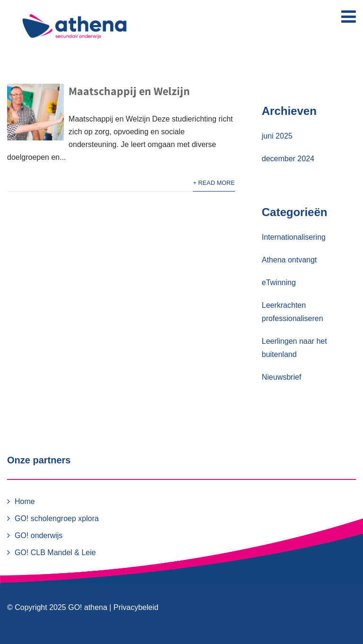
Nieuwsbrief (282, 377)
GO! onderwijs (39, 535)
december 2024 (288, 159)
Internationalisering (294, 237)
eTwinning (279, 283)
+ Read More (214, 183)
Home (25, 501)
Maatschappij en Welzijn (129, 91)
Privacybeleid (136, 607)
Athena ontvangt (290, 260)
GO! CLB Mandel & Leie (55, 553)
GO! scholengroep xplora (57, 518)
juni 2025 (277, 136)
